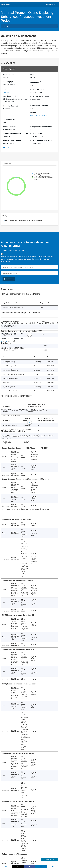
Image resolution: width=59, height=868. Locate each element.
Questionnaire (49, 860)
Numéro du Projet (9, 75)
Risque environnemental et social (15, 133)
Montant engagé (9, 127)
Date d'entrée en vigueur (40, 96)
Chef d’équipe (8, 82)
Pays (4, 89)
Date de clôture (36, 133)
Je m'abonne (9, 279)
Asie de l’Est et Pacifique (39, 115)
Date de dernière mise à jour (41, 140)
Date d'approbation (10, 96)
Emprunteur (36, 82)
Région (33, 112)
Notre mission (6, 4)
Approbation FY (9, 119)
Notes (5, 147)
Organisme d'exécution (39, 105)
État (32, 75)
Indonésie (6, 92)
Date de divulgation (38, 89)
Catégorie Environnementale (41, 127)
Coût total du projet (11, 106)
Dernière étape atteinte (12, 140)
